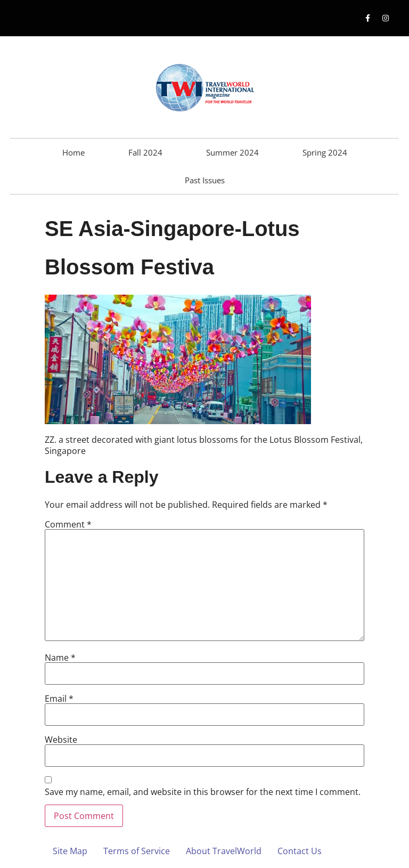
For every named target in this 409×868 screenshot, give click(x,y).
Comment (68, 524)
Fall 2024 (145, 152)
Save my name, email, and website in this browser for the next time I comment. (203, 792)
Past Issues (205, 180)
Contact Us (300, 851)
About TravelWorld (224, 851)
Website (61, 740)
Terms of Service (137, 851)
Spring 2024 (325, 152)
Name (60, 658)
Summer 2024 (232, 152)
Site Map (70, 851)
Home (73, 152)
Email (59, 699)
